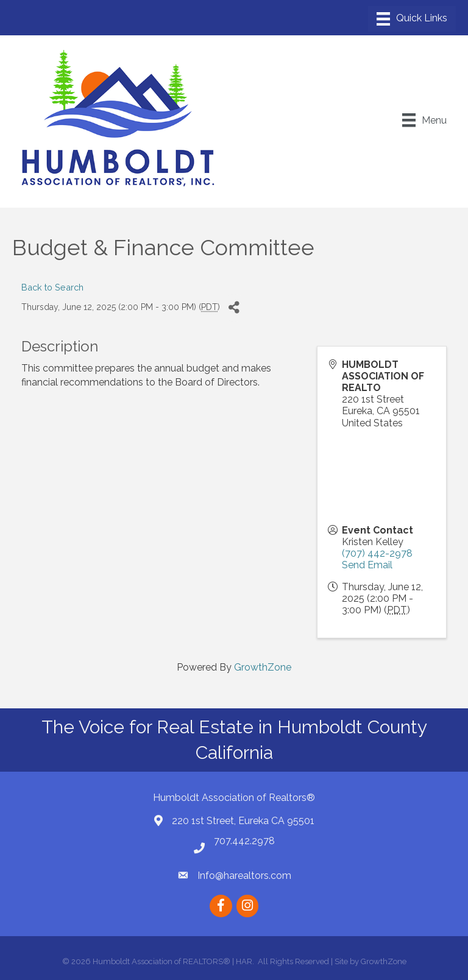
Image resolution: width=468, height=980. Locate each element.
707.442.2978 (244, 841)
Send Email (367, 565)
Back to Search (52, 287)
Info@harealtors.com (244, 876)
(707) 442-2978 (377, 553)
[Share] (234, 308)
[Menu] (412, 19)
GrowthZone (263, 667)
